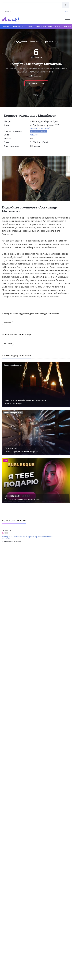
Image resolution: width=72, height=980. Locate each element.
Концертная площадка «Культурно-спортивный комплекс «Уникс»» (27, 538)
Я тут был (50, 42)
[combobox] (33, 5)
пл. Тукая (8, 344)
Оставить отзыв (36, 83)
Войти (67, 12)
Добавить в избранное (28, 42)
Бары (30, 26)
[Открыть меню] (68, 19)
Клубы (58, 26)
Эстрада (36, 95)
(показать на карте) (40, 128)
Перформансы (19, 26)
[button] (68, 158)
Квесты (6, 26)
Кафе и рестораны (44, 26)
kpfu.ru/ (34, 135)
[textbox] (33, 3)
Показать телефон (38, 131)
